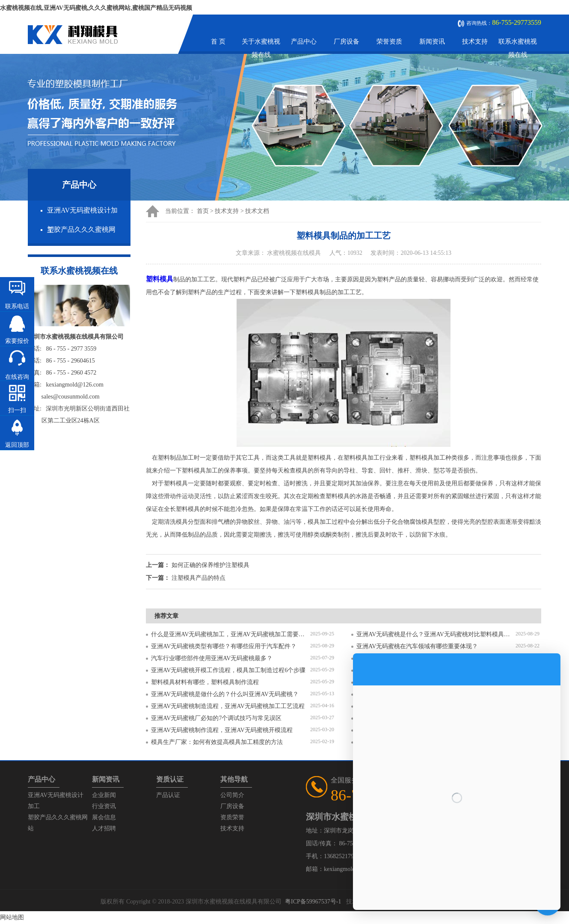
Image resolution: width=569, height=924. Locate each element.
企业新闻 (104, 795)
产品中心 (304, 41)
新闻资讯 (432, 41)
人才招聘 (104, 828)
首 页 (218, 41)
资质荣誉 (232, 817)
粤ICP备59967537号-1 (313, 902)
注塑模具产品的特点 (199, 578)
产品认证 (168, 795)
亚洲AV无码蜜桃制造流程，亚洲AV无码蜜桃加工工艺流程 (228, 706)
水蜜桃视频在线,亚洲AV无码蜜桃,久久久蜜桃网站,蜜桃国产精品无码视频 (96, 8)
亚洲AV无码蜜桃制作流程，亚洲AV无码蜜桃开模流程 (222, 730)
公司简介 (232, 795)
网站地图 (12, 917)
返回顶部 (17, 445)
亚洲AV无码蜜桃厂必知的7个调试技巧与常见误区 (216, 718)
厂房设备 (347, 41)
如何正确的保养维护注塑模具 (210, 565)
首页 (203, 211)
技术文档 (257, 211)
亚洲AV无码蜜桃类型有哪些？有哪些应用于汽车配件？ (224, 646)
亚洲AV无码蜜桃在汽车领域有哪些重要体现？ (417, 646)
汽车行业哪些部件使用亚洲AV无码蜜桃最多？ (212, 658)
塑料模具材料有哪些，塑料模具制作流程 (205, 682)
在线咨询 (17, 377)
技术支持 (475, 41)
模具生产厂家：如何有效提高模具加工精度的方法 (217, 742)
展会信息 (104, 817)
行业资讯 (104, 806)
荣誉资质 (389, 41)
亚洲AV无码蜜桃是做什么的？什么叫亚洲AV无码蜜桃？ (225, 694)
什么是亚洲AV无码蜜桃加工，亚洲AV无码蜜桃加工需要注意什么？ (231, 634)
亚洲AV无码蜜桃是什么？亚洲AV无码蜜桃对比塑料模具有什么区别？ (436, 634)
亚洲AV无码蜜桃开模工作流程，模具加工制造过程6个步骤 (228, 670)
